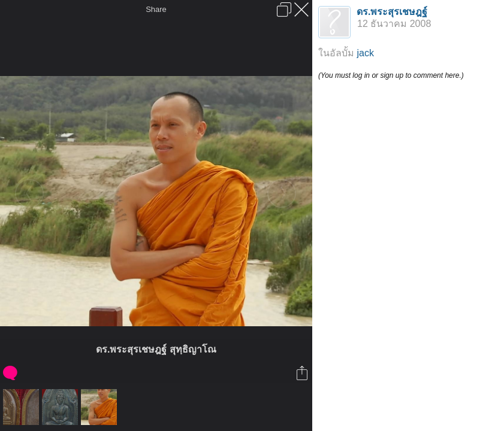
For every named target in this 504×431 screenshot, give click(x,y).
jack (365, 53)
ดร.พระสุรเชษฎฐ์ (392, 12)
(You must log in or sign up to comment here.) (391, 75)
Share (156, 9)
